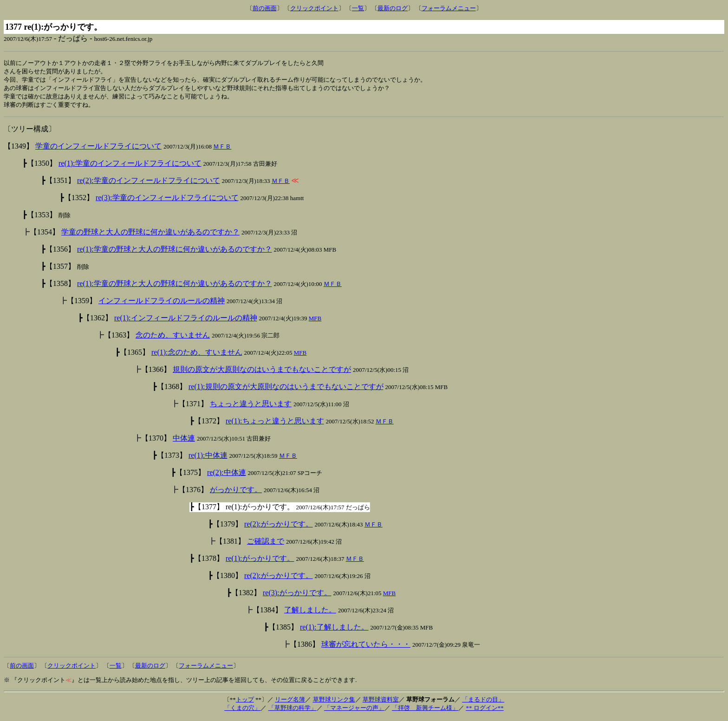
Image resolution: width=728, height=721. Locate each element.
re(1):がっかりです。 (260, 561)
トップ (245, 702)
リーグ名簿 (290, 702)
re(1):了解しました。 (334, 630)
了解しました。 (310, 613)
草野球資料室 (381, 702)
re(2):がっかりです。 (279, 527)
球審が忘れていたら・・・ (366, 647)
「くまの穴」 (242, 711)
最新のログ (393, 8)
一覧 (358, 8)
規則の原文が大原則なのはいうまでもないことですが (262, 372)
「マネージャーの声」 (354, 711)
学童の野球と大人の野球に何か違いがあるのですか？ (150, 235)
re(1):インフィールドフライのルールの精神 (186, 321)
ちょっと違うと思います (251, 406)
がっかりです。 (236, 492)
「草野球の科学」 (292, 711)
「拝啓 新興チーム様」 (425, 711)
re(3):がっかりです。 (297, 595)
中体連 (184, 441)
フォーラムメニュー (449, 8)
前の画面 (265, 8)
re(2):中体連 (227, 475)
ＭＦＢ (222, 149)
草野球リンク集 (334, 702)
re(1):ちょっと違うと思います (275, 424)
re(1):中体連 (208, 458)
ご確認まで (266, 544)
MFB (315, 321)
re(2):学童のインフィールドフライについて (149, 183)
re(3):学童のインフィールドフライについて (167, 200)
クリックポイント (314, 8)
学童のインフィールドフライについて (98, 149)
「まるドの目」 (483, 702)
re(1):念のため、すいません (197, 355)
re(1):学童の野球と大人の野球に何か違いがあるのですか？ (175, 252)
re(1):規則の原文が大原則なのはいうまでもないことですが (286, 389)
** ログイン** (484, 711)
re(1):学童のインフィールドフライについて (130, 166)
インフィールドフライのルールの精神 (162, 303)
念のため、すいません (173, 338)
